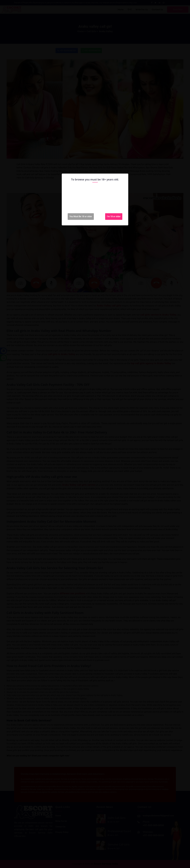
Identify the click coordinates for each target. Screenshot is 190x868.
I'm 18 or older (114, 216)
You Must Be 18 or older (81, 216)
